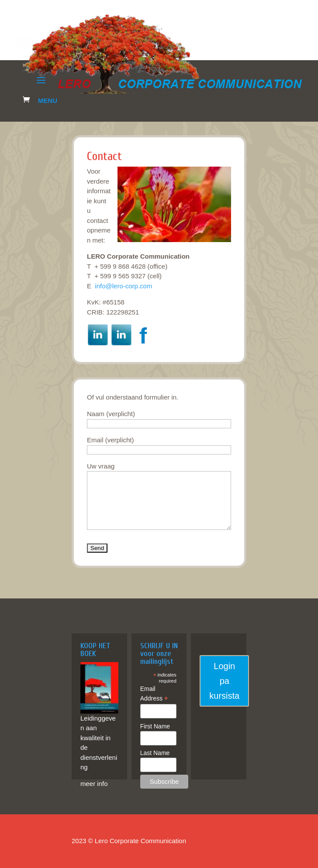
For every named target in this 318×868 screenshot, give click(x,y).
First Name (155, 726)
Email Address (154, 694)
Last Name (155, 753)
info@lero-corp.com (123, 286)
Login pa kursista (224, 681)
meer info (94, 784)
